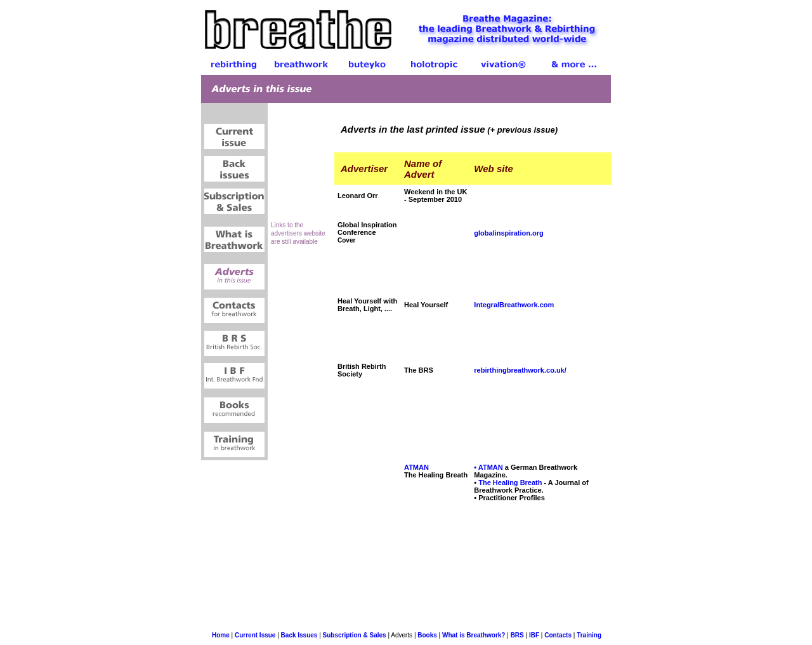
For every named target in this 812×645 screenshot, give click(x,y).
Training (589, 635)
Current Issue (255, 635)
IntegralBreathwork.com (514, 305)
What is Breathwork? (473, 635)
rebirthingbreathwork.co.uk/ (520, 370)
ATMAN (416, 467)
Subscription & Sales (355, 635)
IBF (534, 635)
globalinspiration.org (508, 233)
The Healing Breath (510, 482)
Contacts (558, 635)
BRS (517, 635)
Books (427, 635)
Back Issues (299, 635)
